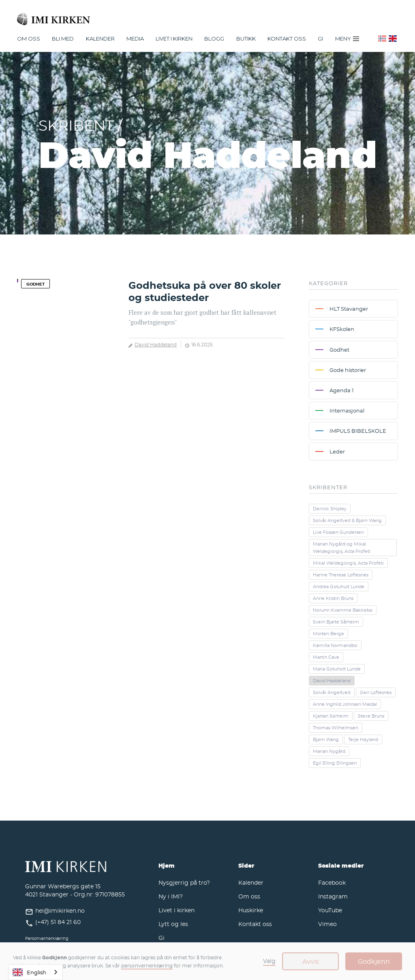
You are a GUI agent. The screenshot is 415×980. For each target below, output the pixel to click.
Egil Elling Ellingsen (335, 763)
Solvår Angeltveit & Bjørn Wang (347, 520)
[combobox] (35, 972)
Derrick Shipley (330, 509)
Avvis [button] (311, 961)
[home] (207, 16)
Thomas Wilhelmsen (336, 728)
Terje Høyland (363, 739)
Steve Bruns (371, 716)
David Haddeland (156, 344)
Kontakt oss (287, 39)
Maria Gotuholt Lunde (337, 669)
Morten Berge (328, 634)
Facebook (332, 882)
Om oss (249, 896)
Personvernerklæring (47, 938)
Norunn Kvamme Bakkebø (343, 610)
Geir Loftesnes (376, 692)
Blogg (214, 39)
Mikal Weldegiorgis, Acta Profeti (348, 563)
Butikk (246, 39)
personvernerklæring (147, 965)
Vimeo (327, 924)
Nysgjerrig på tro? (184, 882)
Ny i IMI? (171, 896)
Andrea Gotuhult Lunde (339, 587)
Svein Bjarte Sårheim (336, 622)
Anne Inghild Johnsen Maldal (345, 704)
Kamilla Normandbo (335, 645)
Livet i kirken (176, 910)
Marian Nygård (329, 751)
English (29, 972)
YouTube (330, 910)
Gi (320, 39)
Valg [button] (269, 961)
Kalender (251, 882)
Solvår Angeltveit (332, 692)
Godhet (35, 284)
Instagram (333, 896)
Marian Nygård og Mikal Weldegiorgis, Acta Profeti (342, 548)
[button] (29, 39)
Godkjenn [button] (374, 961)
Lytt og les (173, 924)
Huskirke (251, 910)
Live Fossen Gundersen (338, 532)
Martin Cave (326, 657)
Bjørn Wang (326, 739)
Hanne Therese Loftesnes (341, 575)
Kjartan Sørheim (331, 716)
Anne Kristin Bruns (333, 598)
